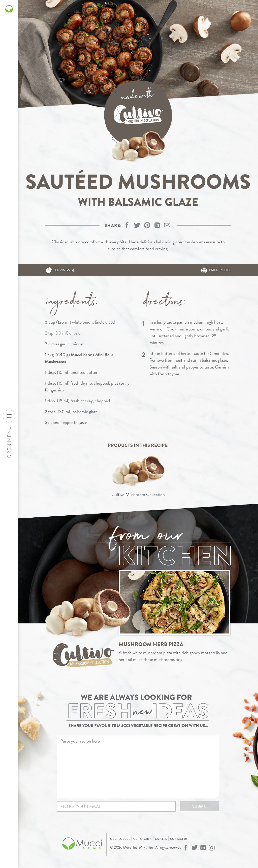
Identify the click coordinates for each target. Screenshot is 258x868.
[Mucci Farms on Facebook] (186, 848)
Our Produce (120, 839)
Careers (161, 839)
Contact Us (179, 839)
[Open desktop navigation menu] (9, 416)
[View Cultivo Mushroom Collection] (138, 475)
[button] (147, 225)
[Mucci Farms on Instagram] (212, 848)
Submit (200, 806)
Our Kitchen (142, 839)
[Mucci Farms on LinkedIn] (203, 848)
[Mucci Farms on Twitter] (195, 848)
